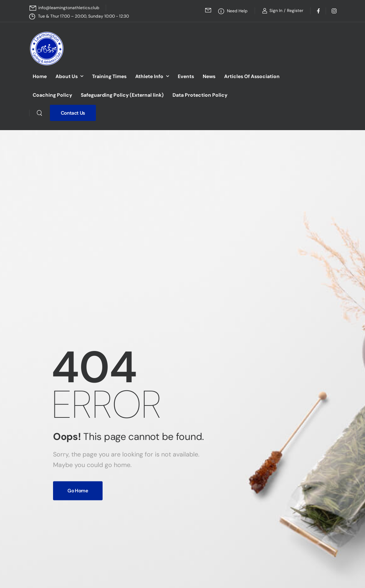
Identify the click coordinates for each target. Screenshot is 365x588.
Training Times (109, 76)
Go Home (78, 491)
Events (186, 76)
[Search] (39, 113)
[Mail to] (64, 8)
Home (40, 76)
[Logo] (47, 49)
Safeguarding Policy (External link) (122, 95)
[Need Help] (233, 11)
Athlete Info (149, 76)
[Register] (295, 11)
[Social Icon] (318, 11)
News (209, 76)
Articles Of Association (252, 76)
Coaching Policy (52, 95)
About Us (67, 76)
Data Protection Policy (200, 95)
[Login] (272, 11)
